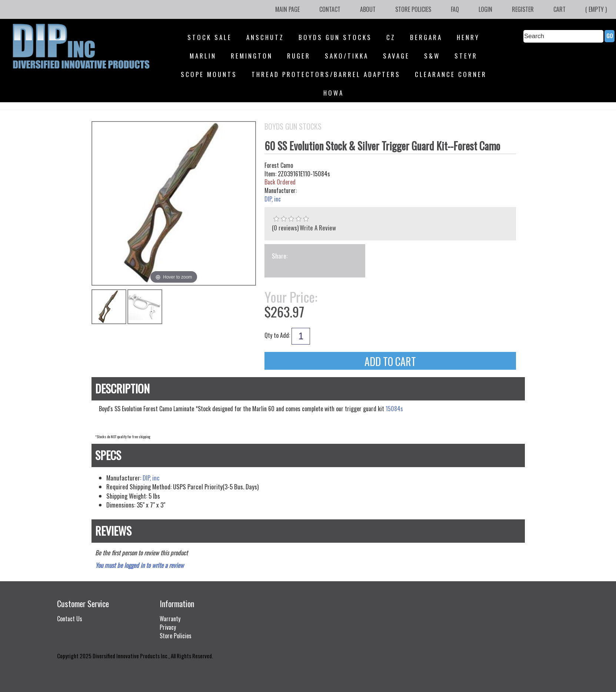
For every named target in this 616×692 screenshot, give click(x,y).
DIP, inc (273, 199)
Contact (330, 9)
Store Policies (413, 9)
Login (485, 9)
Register (523, 9)
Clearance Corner (451, 74)
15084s (394, 409)
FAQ (455, 9)
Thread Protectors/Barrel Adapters (326, 74)
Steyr (466, 56)
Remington (252, 56)
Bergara (426, 37)
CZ (391, 37)
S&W (432, 56)
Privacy (168, 627)
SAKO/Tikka (347, 56)
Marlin (203, 56)
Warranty (170, 619)
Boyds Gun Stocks (335, 37)
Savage (396, 56)
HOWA (334, 93)
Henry (468, 37)
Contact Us (70, 619)
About (368, 9)
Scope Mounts (209, 74)
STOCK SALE (210, 37)
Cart (560, 9)
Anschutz (265, 37)
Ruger (299, 56)
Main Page (287, 9)
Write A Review (318, 228)
